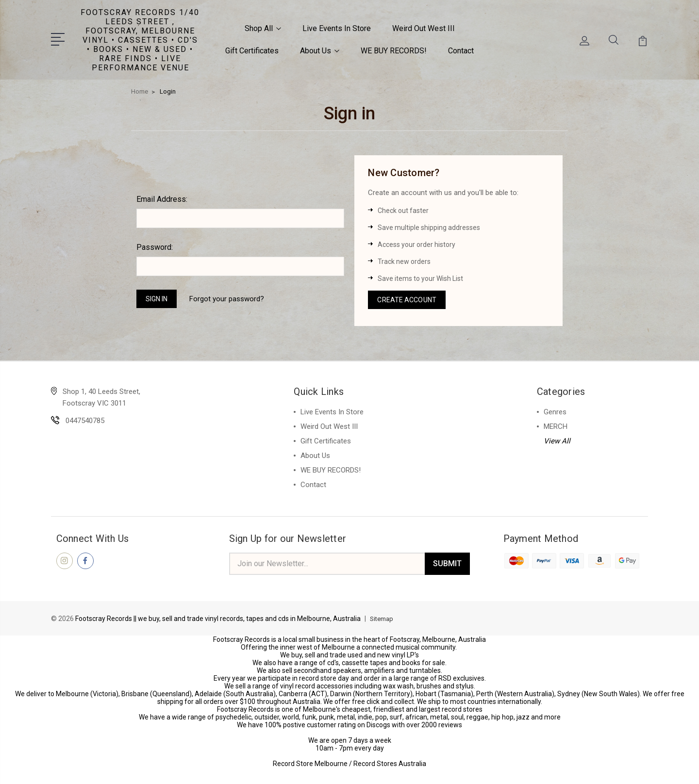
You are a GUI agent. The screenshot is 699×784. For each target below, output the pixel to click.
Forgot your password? (234, 294)
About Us (320, 48)
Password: (155, 242)
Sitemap (383, 618)
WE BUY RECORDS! (394, 48)
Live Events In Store (337, 25)
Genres (555, 409)
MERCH (556, 424)
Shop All (263, 25)
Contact (461, 48)
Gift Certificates (252, 48)
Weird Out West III (424, 25)
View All (557, 439)
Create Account (409, 296)
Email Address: (162, 194)
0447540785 (85, 418)
